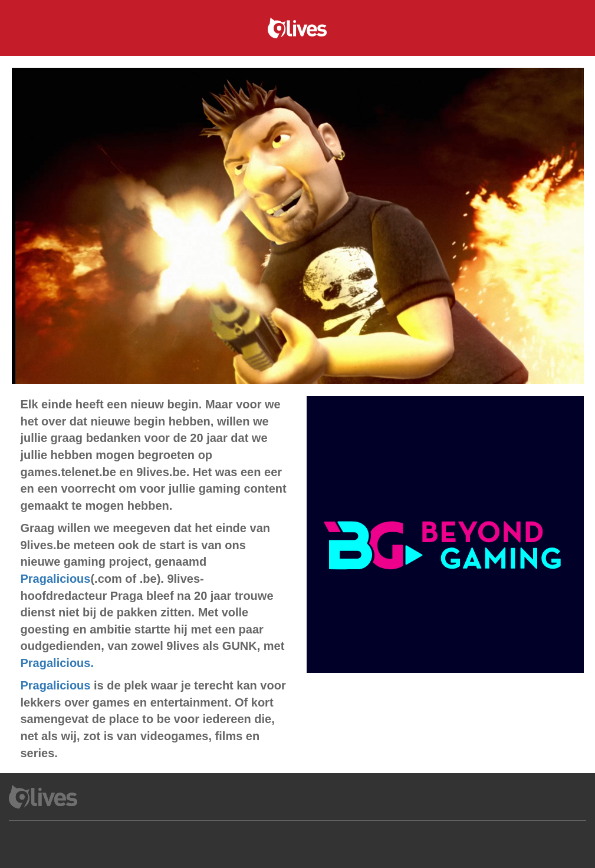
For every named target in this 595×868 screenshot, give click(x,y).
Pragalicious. (57, 663)
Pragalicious (56, 579)
